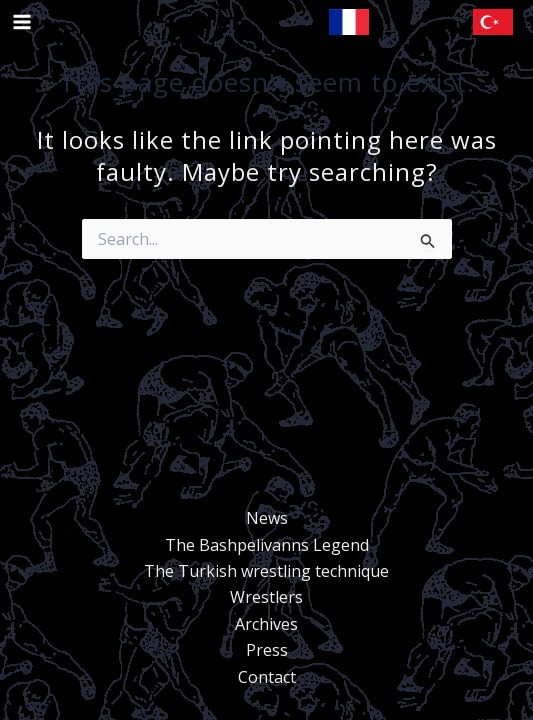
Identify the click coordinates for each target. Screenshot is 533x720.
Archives (266, 624)
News (267, 518)
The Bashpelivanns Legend (267, 545)
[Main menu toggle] (22, 22)
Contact (267, 677)
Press (267, 650)
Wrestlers (266, 597)
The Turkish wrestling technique (266, 571)
